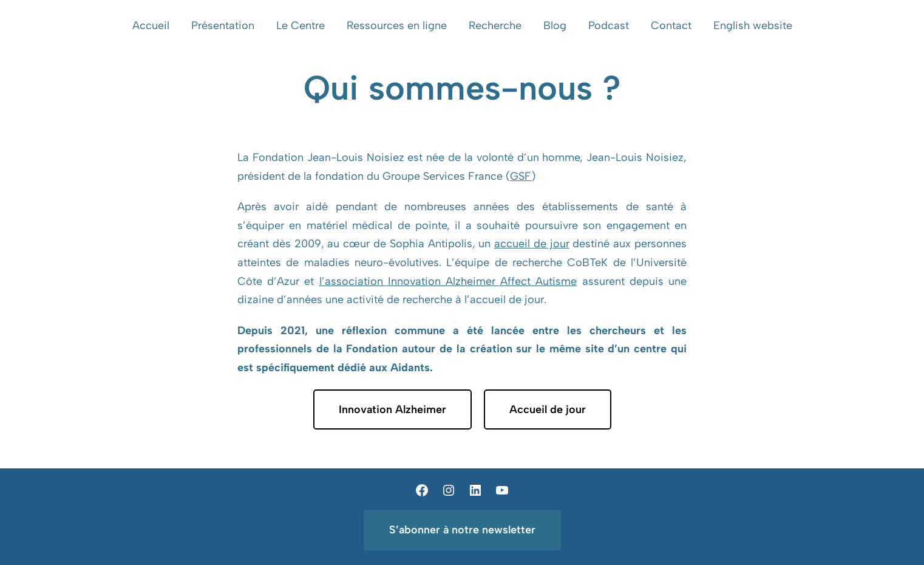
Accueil (151, 26)
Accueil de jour (548, 409)
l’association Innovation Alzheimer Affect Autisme (448, 281)
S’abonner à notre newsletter (462, 530)
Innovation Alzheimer (392, 409)
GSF (521, 176)
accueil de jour (532, 244)
